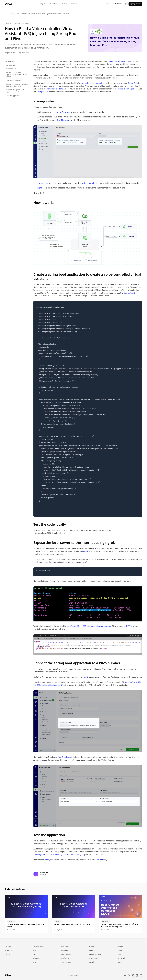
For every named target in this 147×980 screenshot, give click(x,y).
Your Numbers (64, 757)
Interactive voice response (119, 62)
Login (107, 4)
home (12, 14)
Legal (119, 962)
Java (121, 83)
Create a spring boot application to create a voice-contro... (17, 75)
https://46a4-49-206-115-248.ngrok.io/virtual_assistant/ (89, 626)
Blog (91, 950)
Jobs (119, 954)
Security (92, 962)
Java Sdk (9, 23)
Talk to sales (122, 958)
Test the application (13, 96)
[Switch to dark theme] (126, 4)
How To (27, 23)
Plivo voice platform (55, 89)
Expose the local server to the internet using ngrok (17, 85)
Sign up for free (135, 4)
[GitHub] (141, 975)
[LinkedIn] (137, 975)
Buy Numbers (64, 120)
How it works (11, 69)
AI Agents (8, 950)
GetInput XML (43, 92)
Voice (35, 950)
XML (86, 677)
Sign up (99, 860)
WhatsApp (37, 958)
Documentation (67, 954)
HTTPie (129, 626)
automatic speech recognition (93, 83)
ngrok (40, 188)
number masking (74, 855)
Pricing (7, 954)
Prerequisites (11, 65)
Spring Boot (133, 83)
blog (17, 14)
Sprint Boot (43, 183)
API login (64, 950)
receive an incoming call (125, 89)
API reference (66, 962)
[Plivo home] (8, 4)
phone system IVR (41, 855)
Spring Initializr (88, 183)
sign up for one (62, 112)
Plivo (55, 183)
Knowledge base (95, 954)
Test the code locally (14, 81)
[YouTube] (125, 975)
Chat (35, 962)
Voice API (18, 23)
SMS (35, 954)
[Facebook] (133, 975)
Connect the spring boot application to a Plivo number (17, 91)
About (120, 950)
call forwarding (56, 855)
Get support (94, 958)
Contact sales (117, 4)
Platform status (67, 958)
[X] (129, 975)
